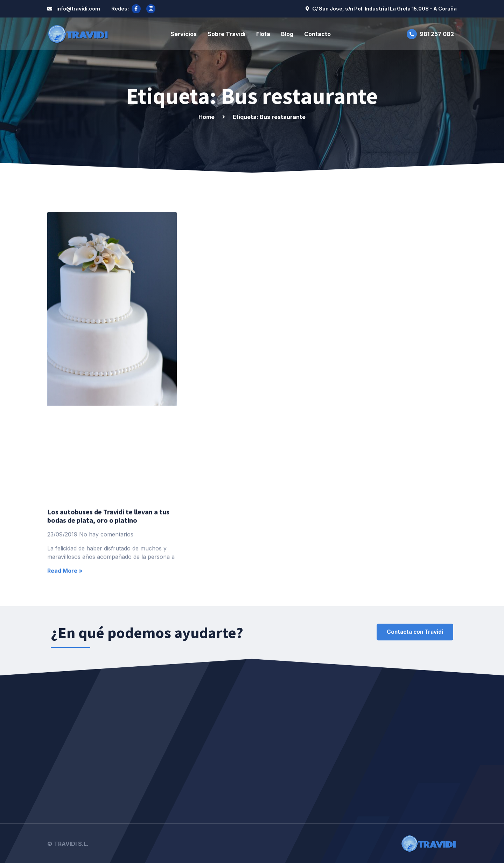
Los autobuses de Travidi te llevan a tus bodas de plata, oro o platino (108, 568)
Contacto (317, 34)
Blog (287, 34)
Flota (263, 34)
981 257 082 (437, 34)
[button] (412, 632)
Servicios (184, 34)
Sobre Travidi (226, 34)
